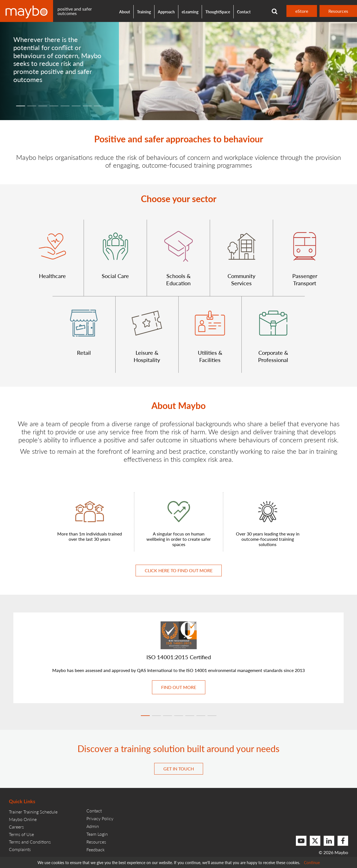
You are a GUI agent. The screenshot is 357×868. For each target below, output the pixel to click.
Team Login (97, 834)
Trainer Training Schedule (33, 812)
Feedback (96, 850)
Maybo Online (23, 819)
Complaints (20, 849)
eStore (302, 11)
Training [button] (144, 12)
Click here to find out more (179, 570)
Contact (244, 12)
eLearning (190, 12)
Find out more (179, 687)
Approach (166, 12)
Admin (93, 826)
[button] (52, 258)
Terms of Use (21, 834)
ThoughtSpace (218, 12)
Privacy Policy (100, 818)
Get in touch (179, 769)
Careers (16, 827)
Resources (338, 11)
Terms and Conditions (30, 842)
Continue (312, 862)
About (125, 12)
